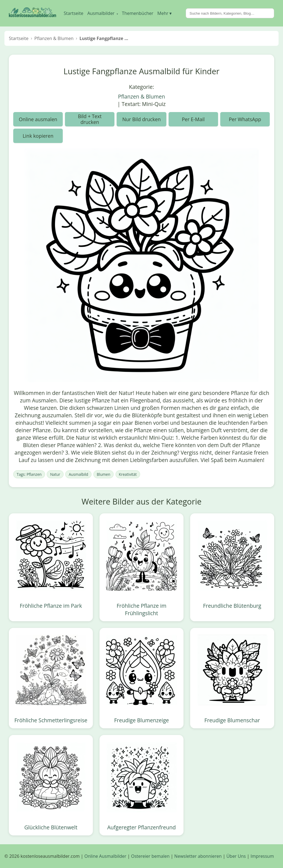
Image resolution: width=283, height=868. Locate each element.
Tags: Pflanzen (29, 474)
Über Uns (236, 856)
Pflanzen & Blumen (141, 96)
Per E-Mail (193, 119)
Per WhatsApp (245, 119)
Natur (55, 474)
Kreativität (128, 474)
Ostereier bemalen (150, 856)
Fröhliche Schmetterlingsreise (51, 720)
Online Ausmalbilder (105, 856)
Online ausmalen (38, 119)
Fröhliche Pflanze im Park (51, 606)
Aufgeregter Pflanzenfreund (141, 827)
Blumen (103, 474)
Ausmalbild (78, 474)
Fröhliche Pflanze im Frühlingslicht (141, 609)
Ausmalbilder (103, 13)
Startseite (74, 13)
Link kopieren (38, 136)
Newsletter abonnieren (198, 856)
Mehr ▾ (164, 13)
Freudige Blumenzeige (141, 720)
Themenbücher (138, 13)
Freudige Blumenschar (232, 720)
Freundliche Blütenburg (232, 606)
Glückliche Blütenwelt (51, 827)
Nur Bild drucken (142, 119)
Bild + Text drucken (90, 119)
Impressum (262, 856)
